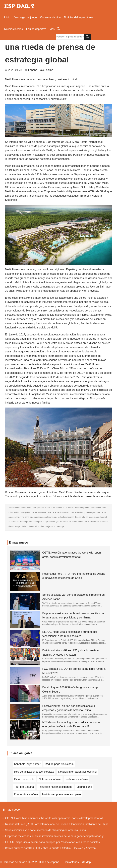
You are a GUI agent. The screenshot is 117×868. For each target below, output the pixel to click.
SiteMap (86, 862)
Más (52, 29)
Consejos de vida (50, 17)
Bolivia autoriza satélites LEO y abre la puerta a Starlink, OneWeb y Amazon (49, 848)
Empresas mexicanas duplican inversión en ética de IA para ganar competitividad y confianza (53, 837)
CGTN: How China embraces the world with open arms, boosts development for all (53, 818)
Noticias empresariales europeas (62, 794)
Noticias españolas (50, 779)
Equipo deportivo (36, 29)
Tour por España (24, 787)
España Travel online (41, 70)
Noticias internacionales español (77, 772)
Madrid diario (84, 787)
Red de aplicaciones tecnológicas (34, 772)
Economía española (26, 794)
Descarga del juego (25, 17)
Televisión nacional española (55, 787)
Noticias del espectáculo (78, 17)
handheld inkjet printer (27, 764)
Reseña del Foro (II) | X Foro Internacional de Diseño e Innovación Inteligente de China (55, 824)
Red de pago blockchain (59, 764)
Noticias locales (13, 29)
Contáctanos (71, 862)
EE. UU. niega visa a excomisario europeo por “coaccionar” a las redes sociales (51, 842)
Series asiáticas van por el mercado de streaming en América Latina (44, 830)
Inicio (7, 17)
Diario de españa (24, 779)
